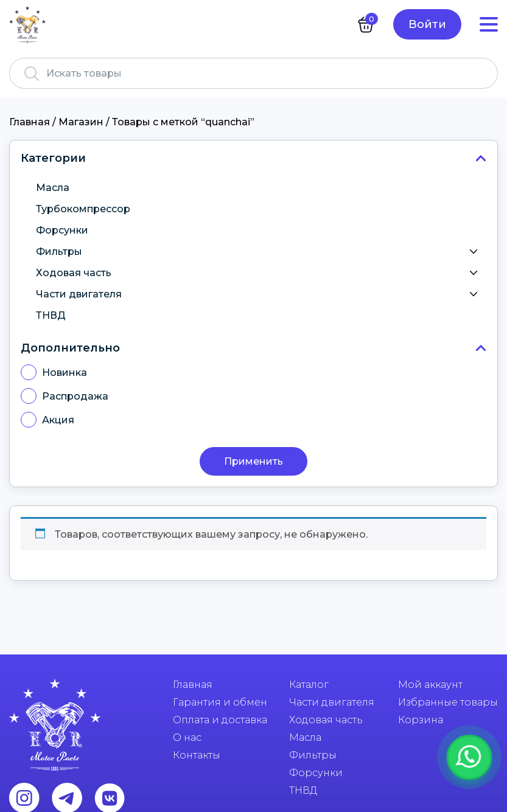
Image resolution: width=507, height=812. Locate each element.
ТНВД (51, 315)
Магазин (81, 122)
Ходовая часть (259, 273)
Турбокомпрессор (83, 209)
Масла (53, 188)
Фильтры (259, 252)
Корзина (421, 720)
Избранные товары (448, 702)
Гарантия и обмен (220, 702)
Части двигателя (259, 294)
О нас (187, 737)
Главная (30, 122)
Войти (427, 24)
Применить (254, 461)
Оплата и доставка (220, 720)
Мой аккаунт (430, 685)
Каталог (309, 685)
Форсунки (62, 230)
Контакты (197, 755)
